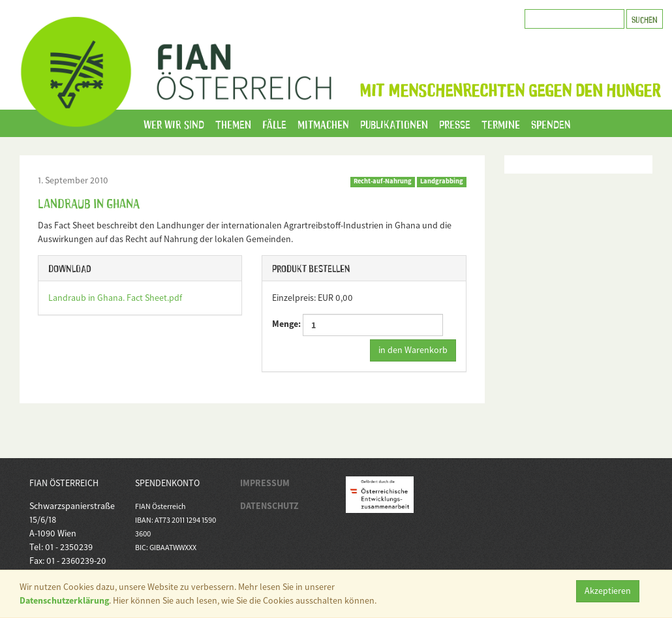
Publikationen (394, 123)
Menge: (358, 325)
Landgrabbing (442, 181)
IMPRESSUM (265, 483)
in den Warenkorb (413, 350)
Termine (501, 123)
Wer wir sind (174, 123)
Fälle (274, 123)
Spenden (551, 123)
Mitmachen (323, 123)
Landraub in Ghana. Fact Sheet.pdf (115, 298)
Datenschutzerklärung (64, 600)
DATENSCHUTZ (269, 506)
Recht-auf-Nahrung (383, 181)
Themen (233, 123)
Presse (455, 123)
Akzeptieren (608, 591)
